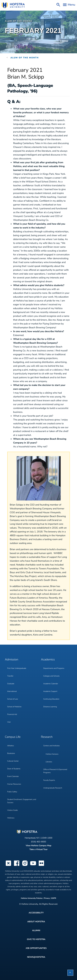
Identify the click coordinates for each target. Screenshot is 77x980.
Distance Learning (50, 707)
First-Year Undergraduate (17, 668)
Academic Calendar (51, 684)
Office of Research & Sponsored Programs (55, 771)
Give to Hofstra (36, 939)
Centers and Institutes (51, 746)
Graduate (11, 684)
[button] (70, 973)
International (12, 691)
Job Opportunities (36, 948)
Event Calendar (13, 776)
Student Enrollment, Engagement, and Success (22, 801)
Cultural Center (13, 761)
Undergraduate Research (53, 788)
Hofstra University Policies (32, 898)
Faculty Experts (49, 780)
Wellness (11, 818)
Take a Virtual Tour (38, 849)
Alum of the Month (19, 21)
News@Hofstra (36, 957)
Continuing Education (51, 699)
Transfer (10, 676)
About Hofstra (36, 922)
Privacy (47, 898)
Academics (48, 660)
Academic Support (50, 691)
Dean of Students (14, 769)
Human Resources (14, 784)
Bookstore (11, 753)
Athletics (11, 746)
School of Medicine (14, 707)
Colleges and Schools (51, 676)
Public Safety (12, 792)
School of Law (13, 699)
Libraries (49, 762)
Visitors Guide (12, 810)
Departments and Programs (54, 668)
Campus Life (13, 737)
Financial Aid (12, 714)
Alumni (36, 930)
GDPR (54, 898)
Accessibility (36, 913)
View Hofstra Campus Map (39, 846)
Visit (9, 722)
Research (47, 737)
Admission (11, 660)
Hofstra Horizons (52, 754)
